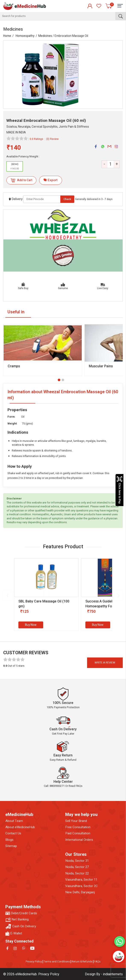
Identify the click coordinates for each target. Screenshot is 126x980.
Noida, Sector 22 (77, 873)
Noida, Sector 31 (77, 861)
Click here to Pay (119, 490)
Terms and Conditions (57, 962)
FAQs (97, 962)
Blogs (9, 840)
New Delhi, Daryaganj (80, 892)
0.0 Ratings (36, 139)
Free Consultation (78, 827)
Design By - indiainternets (104, 974)
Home (7, 36)
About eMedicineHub (20, 827)
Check (67, 199)
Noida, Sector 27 (77, 867)
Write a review (105, 663)
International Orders (79, 840)
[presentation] (7, 596)
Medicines (45, 36)
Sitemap (11, 846)
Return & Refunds (82, 962)
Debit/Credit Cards (21, 913)
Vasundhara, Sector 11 (81, 880)
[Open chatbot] (118, 956)
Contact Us (13, 833)
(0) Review (52, 139)
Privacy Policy (34, 962)
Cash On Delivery (21, 927)
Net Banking (17, 919)
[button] (59, 380)
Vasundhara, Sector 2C (82, 886)
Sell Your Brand (76, 821)
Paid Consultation (78, 833)
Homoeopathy (25, 36)
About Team (14, 821)
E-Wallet (14, 933)
